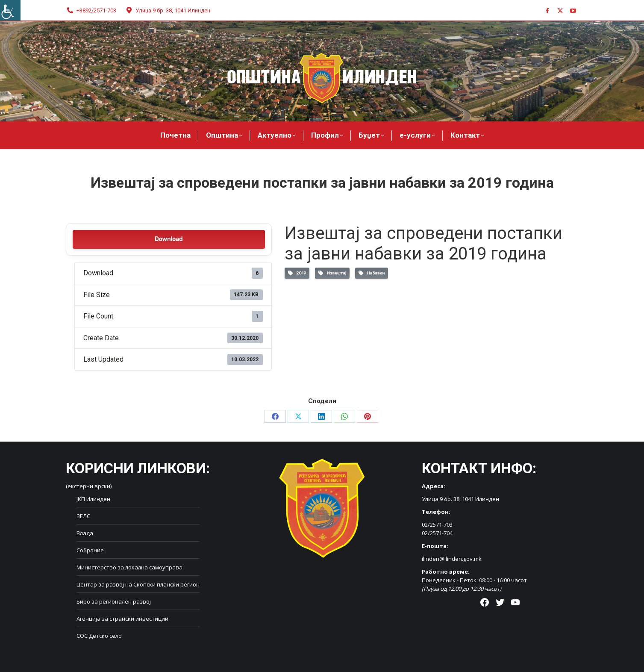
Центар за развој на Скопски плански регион (138, 584)
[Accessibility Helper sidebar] (10, 10)
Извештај (332, 273)
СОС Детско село (99, 636)
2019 (297, 273)
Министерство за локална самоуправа (129, 567)
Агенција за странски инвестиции (122, 619)
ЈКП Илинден (93, 499)
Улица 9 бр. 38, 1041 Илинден (168, 10)
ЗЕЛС (83, 516)
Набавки (372, 273)
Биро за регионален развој (114, 601)
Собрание (90, 550)
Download (169, 239)
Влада (85, 533)
